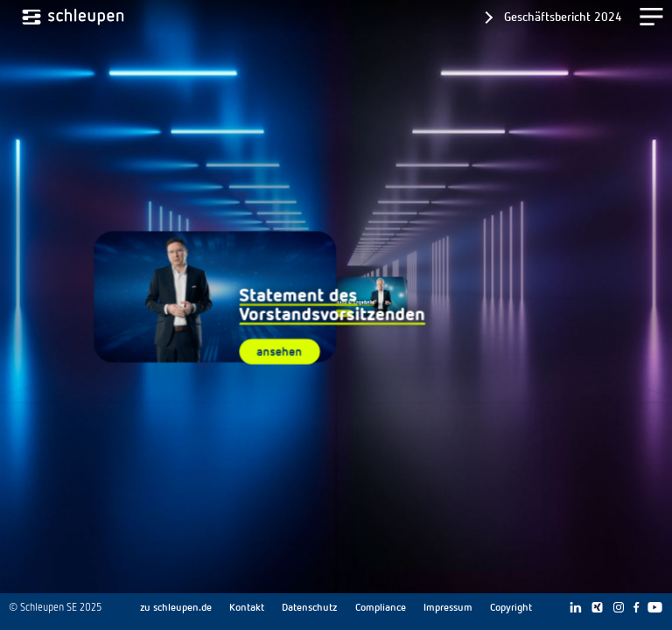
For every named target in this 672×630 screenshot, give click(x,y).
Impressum (448, 606)
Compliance (381, 606)
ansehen (279, 351)
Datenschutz (309, 606)
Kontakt (247, 606)
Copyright (511, 606)
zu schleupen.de (176, 606)
